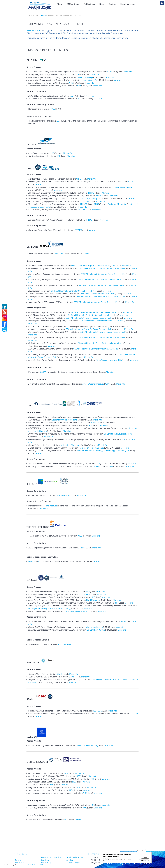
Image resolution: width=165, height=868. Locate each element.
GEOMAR (43, 372)
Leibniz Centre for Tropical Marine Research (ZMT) (98, 297)
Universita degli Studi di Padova (118, 434)
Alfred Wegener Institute (106, 360)
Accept (144, 858)
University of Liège (85, 77)
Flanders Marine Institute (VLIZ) (35, 865)
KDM (113, 266)
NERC (79, 776)
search (162, 3)
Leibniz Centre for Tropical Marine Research (90, 266)
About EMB (19, 863)
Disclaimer (45, 860)
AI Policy (70, 860)
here (87, 254)
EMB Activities (73, 4)
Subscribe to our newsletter (52, 857)
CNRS (79, 179)
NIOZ (80, 536)
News (102, 4)
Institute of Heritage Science (91, 448)
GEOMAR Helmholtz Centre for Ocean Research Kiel (103, 268)
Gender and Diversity (75, 857)
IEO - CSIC (97, 711)
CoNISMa (96, 423)
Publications (89, 4)
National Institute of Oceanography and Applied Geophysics (103, 451)
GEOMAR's (59, 254)
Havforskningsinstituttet (77, 611)
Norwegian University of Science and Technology (50, 608)
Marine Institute (63, 496)
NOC (67, 773)
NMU (124, 621)
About (60, 4)
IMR (88, 592)
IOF (52, 153)
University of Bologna (70, 445)
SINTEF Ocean (85, 594)
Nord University (93, 600)
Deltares (82, 548)
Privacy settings (141, 851)
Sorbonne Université (123, 187)
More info (128, 72)
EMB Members (34, 31)
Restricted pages (128, 4)
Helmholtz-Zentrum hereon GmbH (95, 294)
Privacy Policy (46, 863)
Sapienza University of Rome (65, 420)
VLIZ (109, 72)
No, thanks (142, 860)
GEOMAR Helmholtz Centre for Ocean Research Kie (96, 302)
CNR (98, 464)
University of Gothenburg (87, 745)
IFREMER (92, 193)
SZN (91, 425)
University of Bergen (94, 627)
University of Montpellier (91, 198)
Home (44, 16)
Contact (112, 4)
